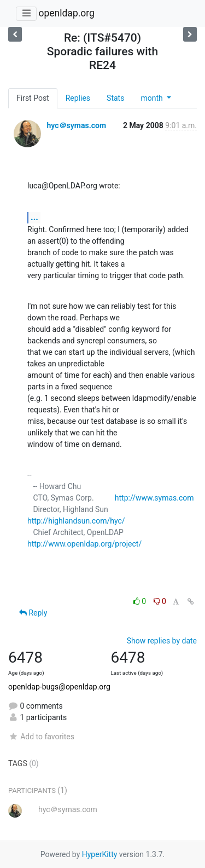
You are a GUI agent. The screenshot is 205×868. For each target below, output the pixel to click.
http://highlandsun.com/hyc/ (76, 521)
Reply (33, 613)
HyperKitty (100, 854)
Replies (78, 98)
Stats (115, 98)
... (34, 217)
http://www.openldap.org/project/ (84, 544)
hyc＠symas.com (76, 125)
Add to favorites (41, 737)
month (153, 98)
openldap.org (66, 13)
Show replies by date (162, 641)
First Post (33, 98)
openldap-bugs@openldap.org (59, 687)
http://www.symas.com (154, 498)
